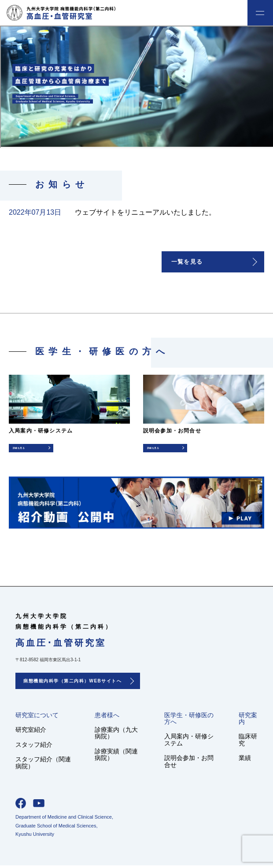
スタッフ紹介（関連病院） (43, 765)
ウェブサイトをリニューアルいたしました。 (145, 212)
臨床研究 (248, 742)
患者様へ (107, 717)
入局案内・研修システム (189, 742)
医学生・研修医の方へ (189, 721)
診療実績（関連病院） (116, 757)
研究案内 (248, 721)
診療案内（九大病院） (116, 736)
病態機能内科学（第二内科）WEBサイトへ (72, 684)
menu (260, 13)
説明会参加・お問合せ (189, 764)
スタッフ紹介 (34, 747)
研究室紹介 (31, 732)
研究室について (37, 717)
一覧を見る (188, 262)
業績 (245, 760)
